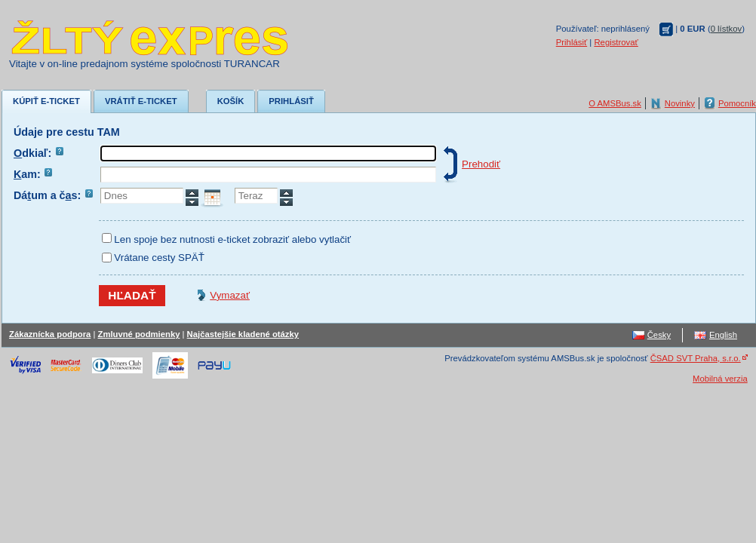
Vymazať (230, 295)
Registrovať (616, 42)
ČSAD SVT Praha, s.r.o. (696, 358)
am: (33, 174)
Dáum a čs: (53, 195)
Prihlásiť (572, 42)
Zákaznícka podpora (50, 334)
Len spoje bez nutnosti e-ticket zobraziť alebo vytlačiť (232, 239)
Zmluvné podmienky (139, 334)
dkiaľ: (38, 153)
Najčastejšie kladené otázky (243, 334)
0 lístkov (727, 29)
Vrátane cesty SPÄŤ (159, 258)
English (723, 335)
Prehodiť (481, 164)
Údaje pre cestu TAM (67, 132)
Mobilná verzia (720, 379)
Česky (659, 335)
